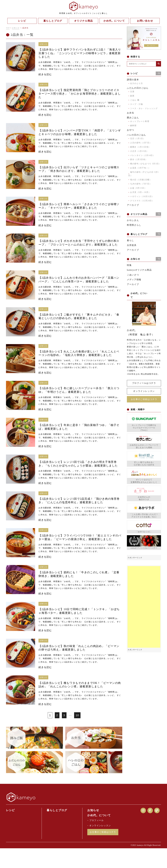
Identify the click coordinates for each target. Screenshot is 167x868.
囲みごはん (133, 118)
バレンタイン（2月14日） (143, 155)
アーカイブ (133, 205)
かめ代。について (100, 835)
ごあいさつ (133, 275)
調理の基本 (133, 80)
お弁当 (130, 113)
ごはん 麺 (135, 100)
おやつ (130, 130)
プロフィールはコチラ (144, 383)
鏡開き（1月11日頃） (140, 147)
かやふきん (133, 220)
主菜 (132, 92)
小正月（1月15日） (139, 151)
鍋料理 (133, 126)
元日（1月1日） (138, 139)
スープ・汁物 (137, 104)
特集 (129, 265)
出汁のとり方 (137, 83)
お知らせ (16, 28)
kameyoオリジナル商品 (139, 270)
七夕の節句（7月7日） (141, 184)
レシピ (11, 830)
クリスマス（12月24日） (142, 201)
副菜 (132, 96)
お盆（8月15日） (138, 188)
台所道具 (132, 245)
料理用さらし (134, 225)
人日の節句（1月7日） (141, 143)
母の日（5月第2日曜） (141, 180)
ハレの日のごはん (136, 135)
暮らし (130, 240)
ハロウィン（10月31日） (142, 196)
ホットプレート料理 (140, 121)
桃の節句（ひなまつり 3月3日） (145, 164)
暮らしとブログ (58, 830)
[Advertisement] (144, 607)
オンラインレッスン (144, 391)
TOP (8, 28)
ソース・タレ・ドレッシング (144, 108)
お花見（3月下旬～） (140, 168)
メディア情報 (134, 280)
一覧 (158, 73)
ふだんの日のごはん (138, 88)
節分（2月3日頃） (139, 159)
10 (77, 735)
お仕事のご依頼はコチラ (144, 399)
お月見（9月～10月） (140, 192)
